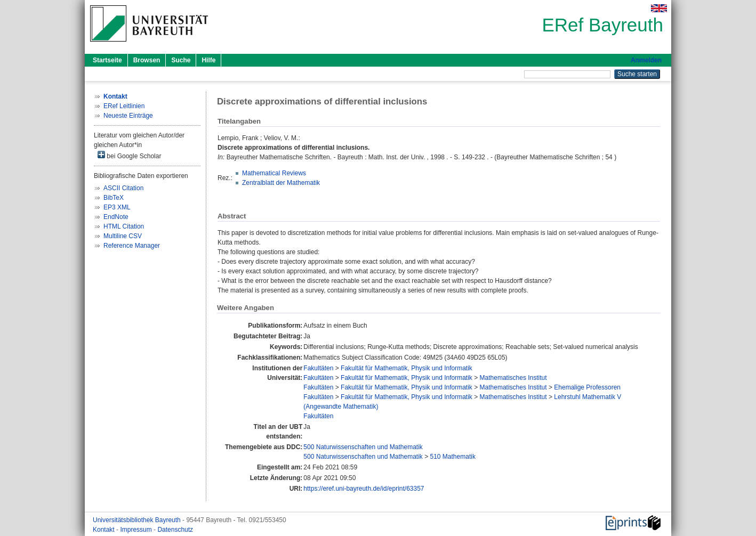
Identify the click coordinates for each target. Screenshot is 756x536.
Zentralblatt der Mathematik (281, 183)
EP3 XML (117, 207)
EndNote (116, 217)
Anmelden (646, 60)
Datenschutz (175, 530)
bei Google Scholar (129, 155)
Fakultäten (318, 368)
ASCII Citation (123, 188)
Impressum (137, 530)
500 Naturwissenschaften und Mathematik (363, 447)
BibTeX (114, 198)
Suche (181, 60)
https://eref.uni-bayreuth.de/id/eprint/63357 (364, 489)
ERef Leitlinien (124, 106)
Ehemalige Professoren (587, 387)
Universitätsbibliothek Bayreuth (138, 520)
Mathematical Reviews (274, 173)
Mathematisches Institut (513, 378)
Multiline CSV (123, 236)
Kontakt (104, 530)
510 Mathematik (453, 457)
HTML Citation (124, 226)
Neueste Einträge (128, 116)
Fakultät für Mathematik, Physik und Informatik (407, 368)
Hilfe (208, 60)
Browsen (147, 60)
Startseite (107, 60)
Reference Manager (132, 246)
